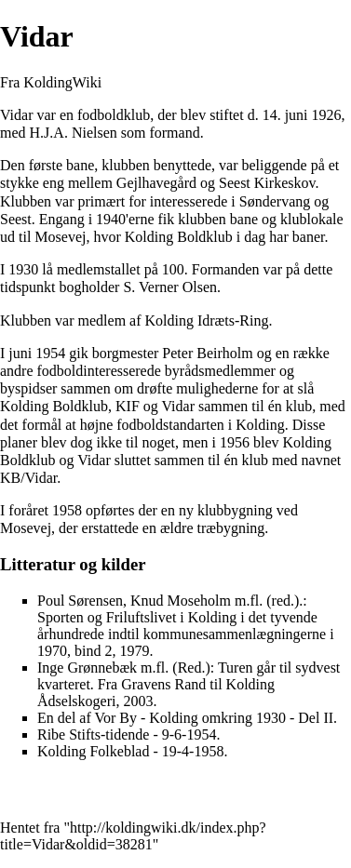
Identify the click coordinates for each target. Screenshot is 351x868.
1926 (327, 115)
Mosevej (60, 237)
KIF (128, 406)
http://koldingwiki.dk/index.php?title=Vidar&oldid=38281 (133, 836)
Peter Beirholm (207, 353)
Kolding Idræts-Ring (207, 320)
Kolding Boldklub (179, 237)
